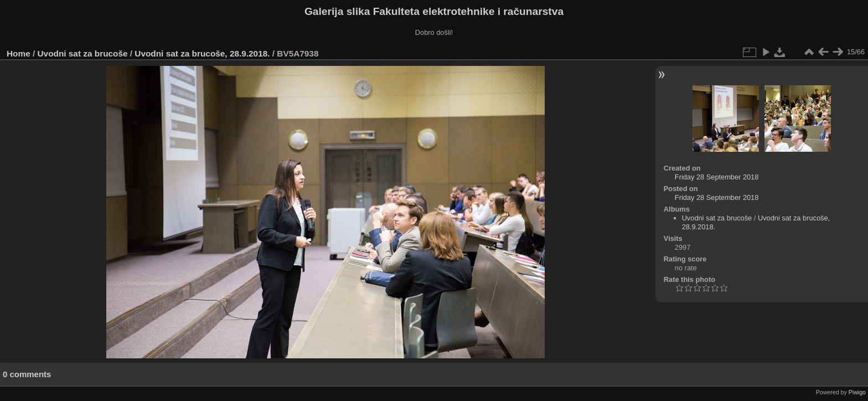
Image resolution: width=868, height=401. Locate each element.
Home (19, 53)
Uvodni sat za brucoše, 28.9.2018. (202, 53)
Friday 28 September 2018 (717, 177)
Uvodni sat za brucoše (83, 53)
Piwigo (857, 392)
